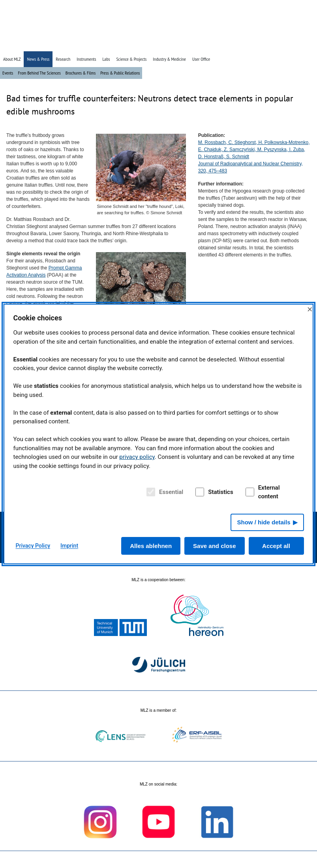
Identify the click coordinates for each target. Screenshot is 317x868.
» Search (275, 44)
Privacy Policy (33, 546)
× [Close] (310, 309)
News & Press (38, 59)
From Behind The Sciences (39, 73)
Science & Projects (131, 59)
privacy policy (137, 457)
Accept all (276, 546)
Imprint (69, 546)
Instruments (86, 59)
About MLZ (12, 59)
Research (63, 59)
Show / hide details (264, 522)
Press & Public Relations (120, 73)
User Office (201, 59)
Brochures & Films (81, 73)
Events (8, 73)
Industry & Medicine (169, 59)
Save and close (214, 546)
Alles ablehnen (151, 546)
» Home (256, 44)
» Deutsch (295, 44)
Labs (106, 59)
